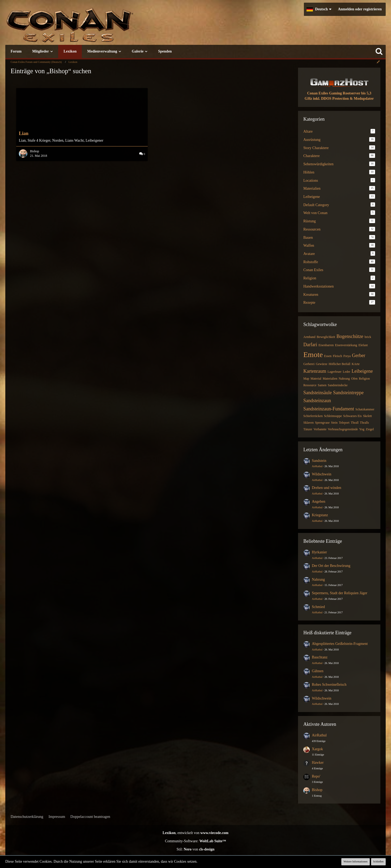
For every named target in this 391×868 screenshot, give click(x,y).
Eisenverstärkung (346, 345)
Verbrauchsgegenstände (343, 429)
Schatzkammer (365, 409)
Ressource (310, 385)
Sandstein (319, 461)
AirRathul (317, 466)
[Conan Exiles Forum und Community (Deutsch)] (89, 28)
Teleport (344, 423)
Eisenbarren (326, 345)
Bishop (317, 790)
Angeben (319, 502)
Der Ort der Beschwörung (331, 566)
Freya (347, 356)
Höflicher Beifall (339, 364)
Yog (362, 429)
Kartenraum (315, 371)
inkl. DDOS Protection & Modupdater (343, 99)
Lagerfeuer (335, 372)
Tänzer (308, 429)
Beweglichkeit (326, 337)
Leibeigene (362, 371)
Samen (322, 385)
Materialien (330, 379)
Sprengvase (322, 423)
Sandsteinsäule (318, 393)
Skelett (367, 416)
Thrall (354, 423)
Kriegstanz (320, 515)
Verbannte (320, 429)
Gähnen (318, 671)
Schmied (318, 607)
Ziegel (370, 429)
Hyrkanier (319, 552)
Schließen (378, 862)
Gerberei (309, 364)
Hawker (318, 763)
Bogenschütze (350, 336)
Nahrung (344, 379)
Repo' (316, 776)
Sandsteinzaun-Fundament (329, 409)
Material (316, 379)
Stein (334, 423)
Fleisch (337, 356)
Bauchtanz (320, 657)
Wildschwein (322, 474)
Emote (313, 355)
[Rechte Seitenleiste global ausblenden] (378, 62)
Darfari (310, 345)
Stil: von (196, 849)
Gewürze (322, 364)
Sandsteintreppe (348, 393)
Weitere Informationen (356, 862)
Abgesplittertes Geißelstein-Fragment (340, 644)
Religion (364, 379)
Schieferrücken (313, 416)
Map (306, 379)
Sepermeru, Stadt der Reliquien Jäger (340, 593)
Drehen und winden (326, 488)
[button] (319, 9)
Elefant (363, 345)
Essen (328, 356)
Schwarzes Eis (352, 416)
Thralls (364, 423)
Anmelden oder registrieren (360, 9)
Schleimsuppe (333, 416)
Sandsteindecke (338, 385)
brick (368, 337)
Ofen (354, 379)
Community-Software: (195, 841)
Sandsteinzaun (317, 401)
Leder (347, 372)
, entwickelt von (195, 833)
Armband (309, 337)
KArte (356, 364)
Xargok (317, 749)
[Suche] (379, 51)
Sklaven (309, 423)
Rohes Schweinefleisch (329, 685)
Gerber (359, 355)
